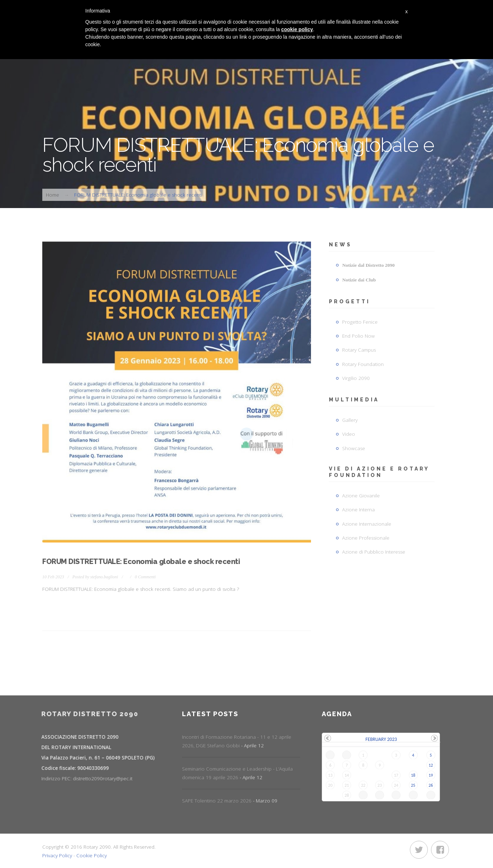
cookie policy (297, 29)
